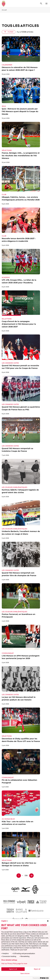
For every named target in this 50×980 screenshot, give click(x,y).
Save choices (25, 973)
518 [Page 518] (26, 876)
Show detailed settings (9, 960)
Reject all (37, 969)
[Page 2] (31, 876)
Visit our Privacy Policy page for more (14, 964)
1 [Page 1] (19, 876)
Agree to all (13, 969)
